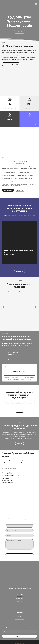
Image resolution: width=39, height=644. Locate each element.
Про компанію (20, 598)
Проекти (19, 604)
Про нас (19, 616)
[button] (19, 32)
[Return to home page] (6, 4)
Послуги (19, 601)
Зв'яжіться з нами (20, 607)
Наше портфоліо (20, 622)
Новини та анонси (20, 619)
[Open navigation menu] (36, 4)
